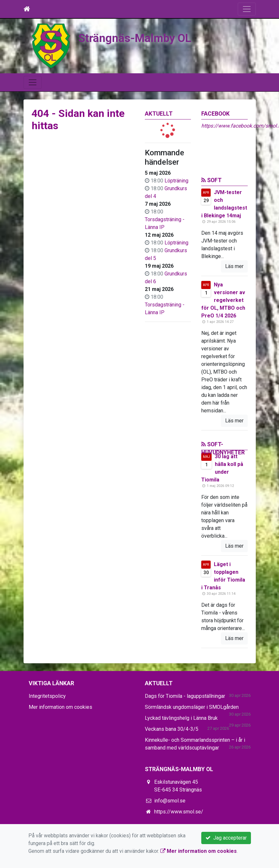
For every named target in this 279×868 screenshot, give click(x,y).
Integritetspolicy (47, 696)
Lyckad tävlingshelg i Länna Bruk (181, 718)
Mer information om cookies (60, 707)
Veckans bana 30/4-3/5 (172, 729)
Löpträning (176, 181)
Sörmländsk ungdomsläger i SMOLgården (192, 707)
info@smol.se (170, 801)
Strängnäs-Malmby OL (135, 38)
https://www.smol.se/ (179, 812)
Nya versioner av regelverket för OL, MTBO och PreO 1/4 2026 (223, 300)
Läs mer (234, 266)
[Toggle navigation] (247, 9)
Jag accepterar (226, 838)
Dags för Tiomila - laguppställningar (185, 696)
